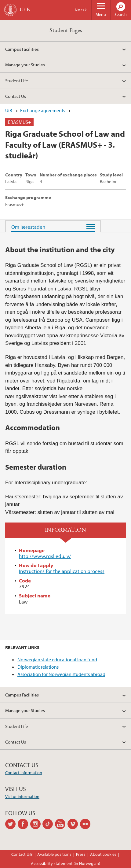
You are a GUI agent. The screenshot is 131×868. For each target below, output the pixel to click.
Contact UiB (22, 854)
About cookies (103, 854)
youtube (61, 824)
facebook (24, 824)
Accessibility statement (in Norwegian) (65, 863)
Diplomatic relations (38, 667)
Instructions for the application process (62, 571)
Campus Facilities (22, 49)
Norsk (81, 10)
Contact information (24, 773)
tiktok (49, 824)
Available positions (54, 854)
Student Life (17, 80)
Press (81, 854)
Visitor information (22, 796)
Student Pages (66, 30)
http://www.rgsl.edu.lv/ (45, 556)
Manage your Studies (25, 65)
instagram (36, 824)
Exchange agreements (43, 110)
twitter (11, 824)
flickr (86, 824)
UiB (9, 110)
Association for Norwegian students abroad (61, 674)
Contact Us (16, 96)
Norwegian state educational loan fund (57, 659)
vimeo (74, 824)
